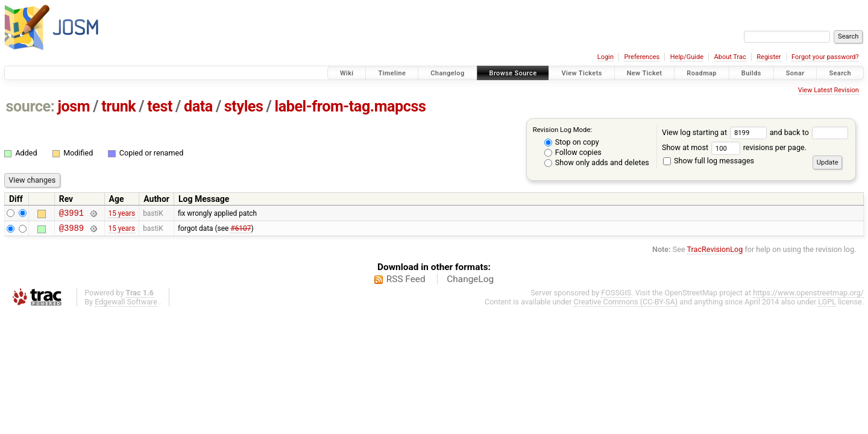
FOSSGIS (616, 296)
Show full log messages (709, 161)
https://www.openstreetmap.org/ (808, 296)
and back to (809, 132)
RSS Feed (406, 283)
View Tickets (581, 73)
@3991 (71, 214)
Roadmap (702, 73)
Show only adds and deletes (597, 162)
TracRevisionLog (715, 253)
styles (244, 106)
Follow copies (573, 152)
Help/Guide (687, 57)
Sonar (795, 73)
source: (30, 106)
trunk (118, 106)
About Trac (730, 57)
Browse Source (513, 73)
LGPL (827, 305)
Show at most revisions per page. (734, 147)
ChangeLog (470, 283)
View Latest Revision (829, 90)
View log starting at (716, 132)
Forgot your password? (825, 57)
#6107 (241, 231)
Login (605, 57)
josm (74, 106)
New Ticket (645, 73)
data (198, 106)
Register (769, 57)
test (160, 106)
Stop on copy (572, 142)
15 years (121, 214)
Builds (751, 73)
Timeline (392, 73)
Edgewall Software (126, 305)
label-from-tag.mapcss (350, 106)
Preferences (642, 57)
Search (840, 73)
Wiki (347, 73)
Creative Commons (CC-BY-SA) (626, 305)
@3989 (71, 231)
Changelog (447, 73)
